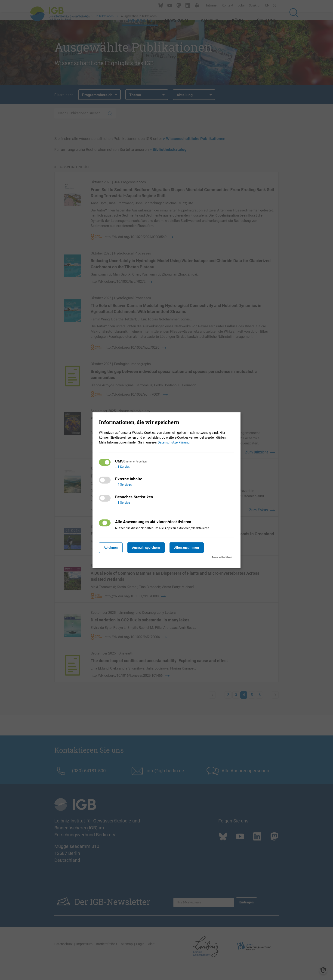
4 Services (123, 485)
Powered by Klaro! (222, 557)
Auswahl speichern (150, 548)
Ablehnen (112, 548)
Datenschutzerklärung (174, 442)
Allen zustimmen (193, 548)
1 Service (123, 467)
